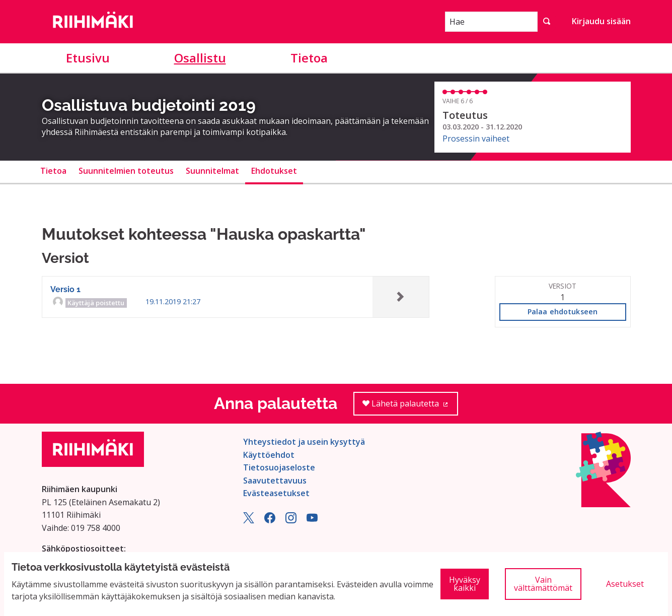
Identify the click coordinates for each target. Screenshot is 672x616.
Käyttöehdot (269, 455)
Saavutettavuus (275, 481)
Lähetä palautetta (410, 407)
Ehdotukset (274, 171)
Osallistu (200, 58)
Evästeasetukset (276, 493)
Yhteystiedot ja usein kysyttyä (304, 442)
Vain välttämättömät (543, 584)
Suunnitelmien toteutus (126, 171)
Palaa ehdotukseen (563, 312)
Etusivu (88, 58)
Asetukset (625, 584)
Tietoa (309, 58)
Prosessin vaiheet (476, 139)
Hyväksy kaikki (465, 584)
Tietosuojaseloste (279, 467)
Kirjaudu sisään (601, 21)
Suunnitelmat (212, 171)
